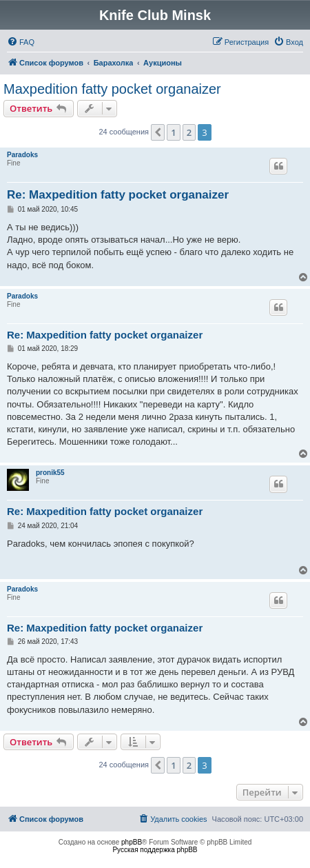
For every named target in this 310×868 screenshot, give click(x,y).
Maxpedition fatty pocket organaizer (112, 89)
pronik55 (50, 473)
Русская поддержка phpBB (155, 850)
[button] (158, 132)
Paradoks (22, 155)
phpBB (132, 842)
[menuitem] (21, 42)
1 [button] (173, 132)
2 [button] (189, 132)
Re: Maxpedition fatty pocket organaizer (118, 195)
